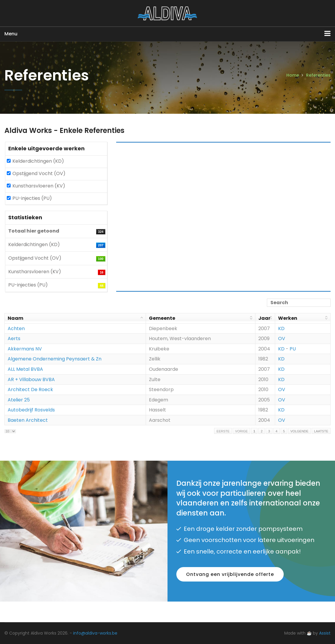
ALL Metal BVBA (25, 369)
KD (281, 328)
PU (293, 349)
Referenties (318, 75)
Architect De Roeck (30, 389)
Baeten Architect (28, 420)
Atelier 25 (19, 400)
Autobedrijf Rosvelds (31, 410)
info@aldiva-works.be (95, 633)
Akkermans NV (25, 349)
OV (282, 339)
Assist (325, 633)
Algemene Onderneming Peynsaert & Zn (55, 359)
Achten (16, 328)
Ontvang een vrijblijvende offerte (230, 574)
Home (293, 75)
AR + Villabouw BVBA (31, 379)
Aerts (14, 339)
